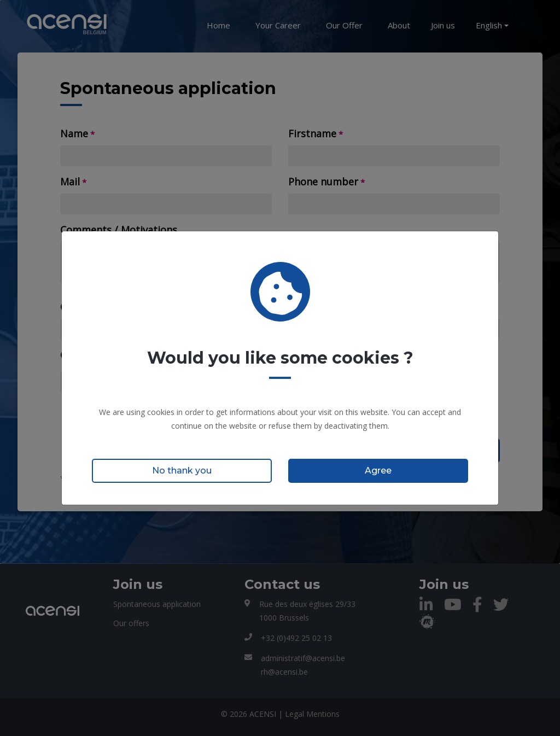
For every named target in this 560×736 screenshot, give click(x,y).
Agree (378, 471)
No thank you (182, 471)
